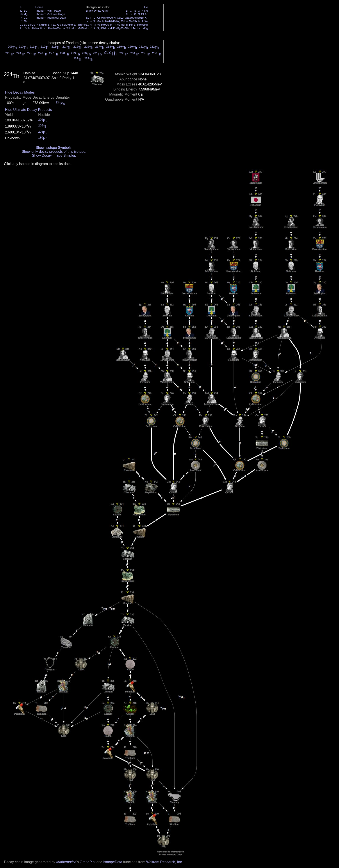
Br (142, 18)
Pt (115, 25)
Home (39, 7)
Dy (67, 25)
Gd (59, 25)
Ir (111, 25)
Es (71, 28)
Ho (71, 25)
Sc (88, 18)
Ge (131, 18)
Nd (41, 25)
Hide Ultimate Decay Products (28, 110)
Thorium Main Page (48, 11)
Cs (21, 25)
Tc (103, 21)
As (135, 18)
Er (75, 25)
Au (119, 25)
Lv (139, 28)
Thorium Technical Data (51, 18)
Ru (107, 21)
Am (55, 28)
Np (45, 28)
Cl (142, 14)
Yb (84, 25)
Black (90, 11)
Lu (88, 25)
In (127, 21)
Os (107, 25)
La (29, 25)
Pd (115, 21)
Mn (103, 18)
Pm (45, 25)
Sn (131, 21)
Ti (91, 18)
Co (111, 18)
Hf (91, 25)
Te (139, 21)
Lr (88, 28)
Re (103, 25)
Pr (37, 25)
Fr (21, 28)
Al (127, 14)
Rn (146, 25)
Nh (127, 28)
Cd (123, 21)
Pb (131, 25)
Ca (26, 18)
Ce (33, 25)
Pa (37, 28)
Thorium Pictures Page (50, 14)
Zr (91, 21)
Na (21, 14)
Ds (115, 28)
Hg (123, 25)
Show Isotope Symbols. (54, 148)
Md (80, 28)
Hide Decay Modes (20, 92)
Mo (99, 21)
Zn (123, 18)
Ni (115, 18)
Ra (26, 28)
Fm (75, 28)
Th (33, 28)
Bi (135, 25)
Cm (59, 28)
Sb (135, 21)
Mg (26, 14)
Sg (99, 28)
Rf (91, 28)
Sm (50, 25)
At (142, 25)
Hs (107, 28)
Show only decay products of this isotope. (54, 152)
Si (131, 14)
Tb (63, 25)
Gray (105, 11)
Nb (95, 21)
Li (21, 11)
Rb (21, 21)
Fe (107, 18)
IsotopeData (113, 862)
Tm (79, 25)
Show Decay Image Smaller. (54, 155)
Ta (95, 25)
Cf (67, 28)
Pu (50, 28)
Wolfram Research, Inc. (165, 862)
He (146, 7)
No (84, 28)
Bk (63, 28)
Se (139, 18)
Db (95, 28)
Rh (111, 21)
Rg (119, 28)
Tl (127, 25)
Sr (26, 21)
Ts (142, 28)
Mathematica (66, 862)
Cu (119, 18)
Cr (99, 18)
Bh (103, 28)
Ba (25, 25)
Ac (30, 28)
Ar (146, 14)
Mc (135, 28)
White (98, 11)
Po (139, 25)
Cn (123, 28)
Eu (54, 25)
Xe (146, 21)
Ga (127, 18)
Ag (119, 21)
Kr (146, 18)
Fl (131, 28)
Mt (111, 28)
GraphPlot (87, 862)
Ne (146, 11)
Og (146, 28)
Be (25, 11)
